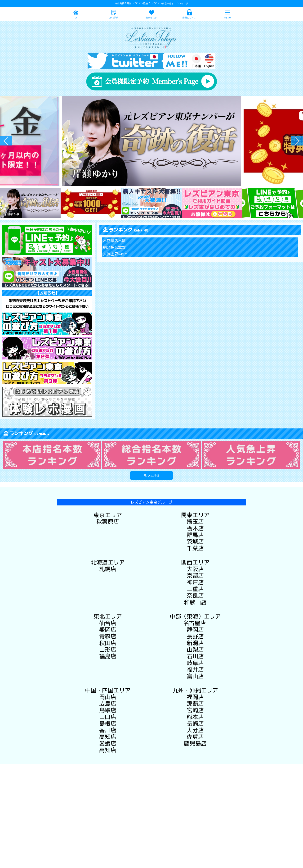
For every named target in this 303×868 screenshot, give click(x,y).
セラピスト (151, 18)
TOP (76, 18)
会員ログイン (189, 18)
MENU (227, 18)
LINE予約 (114, 18)
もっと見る (152, 475)
